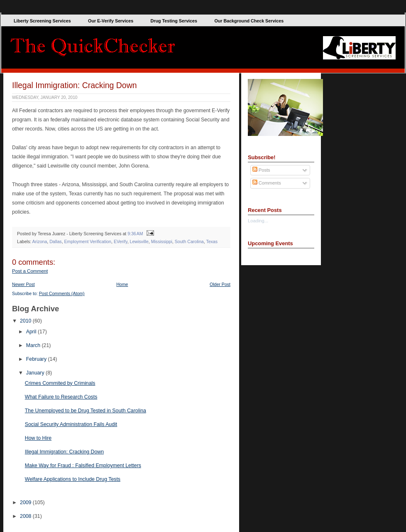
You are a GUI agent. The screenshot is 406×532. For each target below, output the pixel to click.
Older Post (220, 284)
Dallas (55, 241)
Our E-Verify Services (111, 21)
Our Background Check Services (249, 21)
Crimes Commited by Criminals (60, 383)
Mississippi (162, 241)
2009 (26, 502)
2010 (26, 321)
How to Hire (38, 438)
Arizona (39, 241)
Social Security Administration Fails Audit (71, 424)
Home (122, 284)
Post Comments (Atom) (62, 293)
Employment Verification (88, 241)
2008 (26, 516)
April (32, 332)
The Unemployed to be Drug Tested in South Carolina (86, 411)
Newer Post (23, 284)
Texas (212, 241)
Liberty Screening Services (42, 21)
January (36, 373)
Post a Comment (30, 271)
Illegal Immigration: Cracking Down (75, 85)
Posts (261, 170)
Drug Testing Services (174, 21)
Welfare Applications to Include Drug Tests (73, 479)
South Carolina (189, 241)
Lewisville (139, 241)
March (34, 345)
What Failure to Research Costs (61, 397)
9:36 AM (135, 234)
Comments (267, 183)
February (37, 359)
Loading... (258, 221)
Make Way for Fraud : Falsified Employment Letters (83, 465)
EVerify (121, 241)
